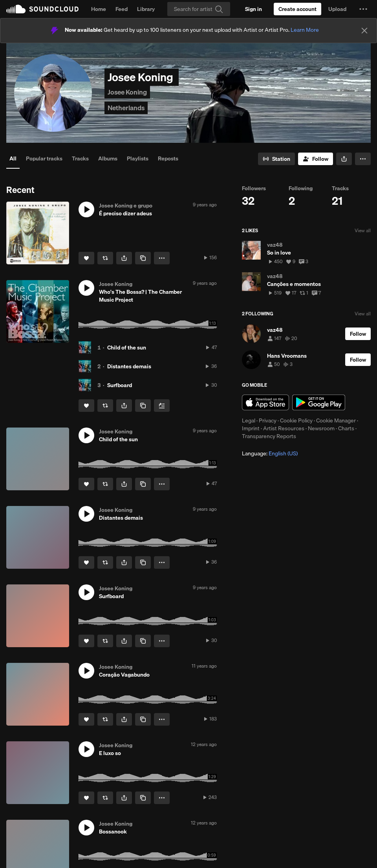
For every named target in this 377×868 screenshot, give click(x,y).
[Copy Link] (143, 258)
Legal (249, 420)
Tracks (80, 158)
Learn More (305, 30)
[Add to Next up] (162, 406)
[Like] (86, 258)
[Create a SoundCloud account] (297, 9)
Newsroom (321, 428)
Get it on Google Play (319, 402)
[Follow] (316, 159)
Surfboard (120, 385)
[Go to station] (276, 159)
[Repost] (105, 258)
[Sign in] (253, 9)
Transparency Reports (269, 436)
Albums (108, 158)
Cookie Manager (336, 420)
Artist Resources (284, 428)
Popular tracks (44, 158)
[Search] (199, 9)
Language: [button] (270, 453)
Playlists (138, 158)
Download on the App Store (265, 402)
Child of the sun (127, 348)
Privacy (268, 420)
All (13, 158)
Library (146, 9)
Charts (346, 428)
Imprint (251, 428)
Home (99, 9)
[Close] (364, 31)
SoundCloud (42, 9)
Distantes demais (129, 366)
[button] (363, 9)
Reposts (168, 158)
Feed (122, 9)
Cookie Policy (296, 420)
